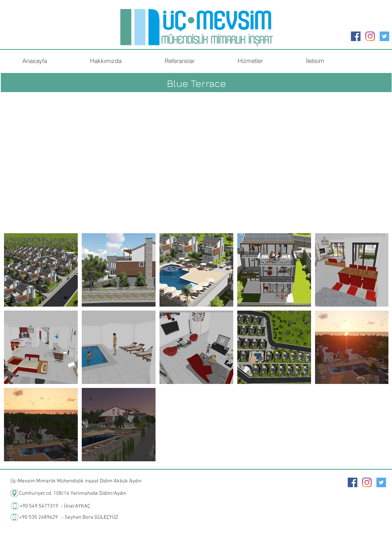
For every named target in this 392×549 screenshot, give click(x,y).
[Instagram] (370, 36)
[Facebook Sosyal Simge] (356, 36)
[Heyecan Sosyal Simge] (384, 36)
